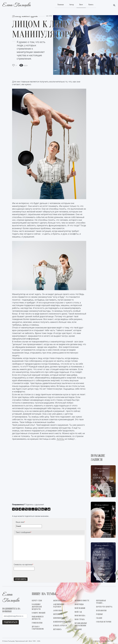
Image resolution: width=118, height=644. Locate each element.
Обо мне (78, 629)
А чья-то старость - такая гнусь (101, 555)
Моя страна (80, 619)
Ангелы (60, 439)
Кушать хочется (60, 626)
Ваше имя (20, 522)
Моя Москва (80, 616)
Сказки (99, 618)
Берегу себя (37, 601)
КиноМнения (59, 618)
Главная (61, 5)
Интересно (58, 614)
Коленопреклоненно (62, 622)
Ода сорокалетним (103, 477)
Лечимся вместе (82, 601)
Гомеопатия (37, 623)
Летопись (57, 629)
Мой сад (78, 612)
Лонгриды (79, 604)
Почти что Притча (104, 607)
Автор (72, 5)
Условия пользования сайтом (103, 641)
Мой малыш (80, 608)
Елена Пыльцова (16, 5)
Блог (81, 5)
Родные (99, 614)
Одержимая (101, 511)
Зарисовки (58, 611)
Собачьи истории (104, 622)
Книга (91, 5)
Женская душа (59, 601)
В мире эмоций (39, 613)
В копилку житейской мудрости (25, 17)
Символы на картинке (23, 565)
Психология (101, 611)
